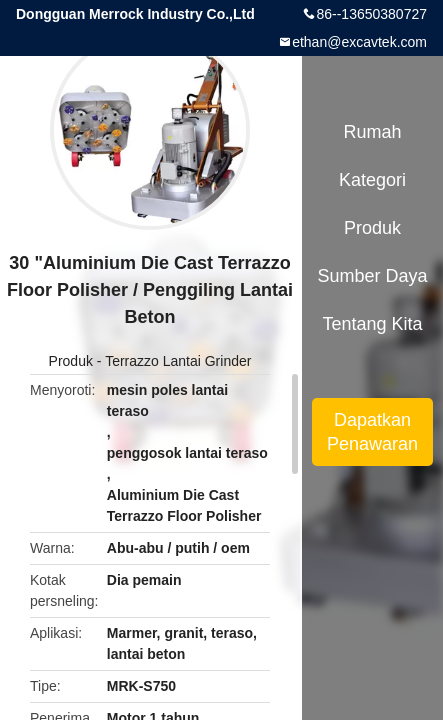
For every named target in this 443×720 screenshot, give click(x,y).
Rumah (373, 132)
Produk (71, 361)
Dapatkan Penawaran (372, 432)
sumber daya (373, 276)
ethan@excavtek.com (359, 42)
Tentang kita (372, 324)
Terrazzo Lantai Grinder (178, 361)
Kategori (372, 180)
